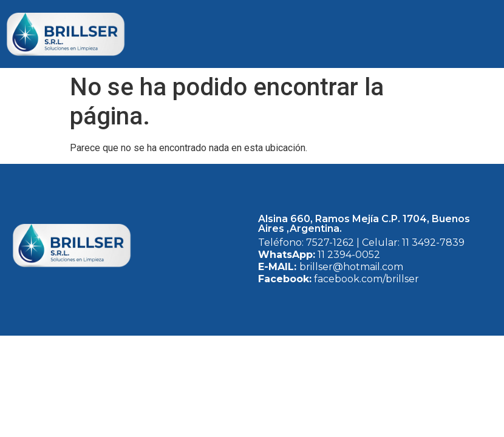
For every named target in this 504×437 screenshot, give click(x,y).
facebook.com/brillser (365, 279)
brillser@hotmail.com (351, 267)
